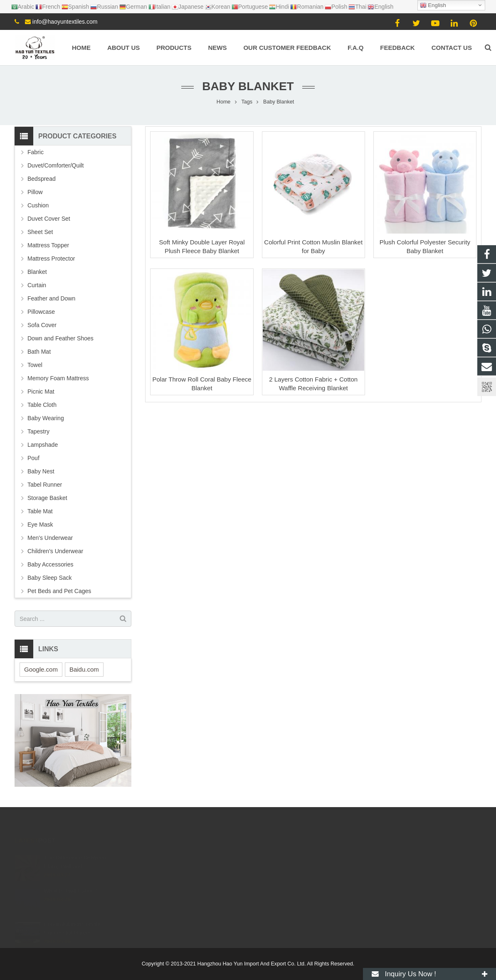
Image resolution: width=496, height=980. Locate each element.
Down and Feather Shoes (60, 338)
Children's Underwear (55, 551)
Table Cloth (42, 405)
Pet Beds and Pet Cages (59, 591)
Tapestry (38, 431)
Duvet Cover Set (49, 219)
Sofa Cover (42, 325)
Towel (35, 365)
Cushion (38, 205)
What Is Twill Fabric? (70, 884)
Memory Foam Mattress (58, 378)
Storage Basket (47, 498)
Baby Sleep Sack (50, 578)
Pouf (33, 458)
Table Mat (40, 511)
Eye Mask (40, 524)
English (433, 5)
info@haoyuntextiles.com (65, 22)
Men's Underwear (50, 538)
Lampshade (43, 445)
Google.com (41, 669)
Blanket (37, 272)
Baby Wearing (46, 418)
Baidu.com (84, 669)
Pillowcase (41, 312)
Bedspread (42, 179)
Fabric (36, 152)
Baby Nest (41, 471)
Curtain (37, 285)
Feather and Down (51, 298)
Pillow (35, 192)
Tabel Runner (45, 485)
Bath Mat (39, 352)
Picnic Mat (41, 392)
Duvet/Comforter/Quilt (56, 165)
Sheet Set (40, 232)
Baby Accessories (51, 564)
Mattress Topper (48, 245)
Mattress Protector (51, 259)
